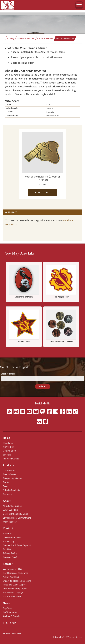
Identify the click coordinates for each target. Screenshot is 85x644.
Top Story (8, 608)
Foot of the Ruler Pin (65, 39)
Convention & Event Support (17, 545)
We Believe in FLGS (12, 569)
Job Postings (9, 541)
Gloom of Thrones (45, 39)
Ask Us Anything (11, 577)
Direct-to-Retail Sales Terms (17, 581)
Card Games (9, 470)
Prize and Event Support (15, 585)
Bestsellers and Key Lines (15, 514)
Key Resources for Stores (15, 573)
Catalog (11, 39)
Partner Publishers (12, 596)
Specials (7, 455)
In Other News (10, 612)
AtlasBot (7, 533)
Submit (43, 386)
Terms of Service (11, 557)
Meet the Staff (10, 522)
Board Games (9, 474)
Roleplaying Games (12, 478)
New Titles (8, 447)
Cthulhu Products (11, 490)
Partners (7, 494)
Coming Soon (9, 451)
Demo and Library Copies (15, 589)
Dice (5, 486)
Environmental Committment (17, 518)
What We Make (11, 510)
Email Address (8, 374)
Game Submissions (12, 537)
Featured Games (11, 459)
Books (6, 482)
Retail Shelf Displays (13, 593)
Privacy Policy (10, 553)
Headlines (8, 443)
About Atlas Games (12, 506)
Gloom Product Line (26, 39)
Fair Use (7, 549)
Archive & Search (11, 616)
